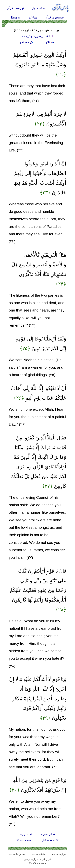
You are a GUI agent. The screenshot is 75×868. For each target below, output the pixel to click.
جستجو (27, 42)
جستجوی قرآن (54, 17)
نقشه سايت (38, 854)
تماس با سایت (17, 854)
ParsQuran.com (37, 863)
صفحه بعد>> (24, 840)
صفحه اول (38, 8)
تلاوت (49, 42)
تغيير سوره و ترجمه (38, 36)
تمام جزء (26, 834)
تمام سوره (48, 834)
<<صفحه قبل (50, 840)
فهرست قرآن (15, 8)
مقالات (33, 17)
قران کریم (45, 859)
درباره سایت (59, 854)
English (16, 17)
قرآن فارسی (31, 859)
